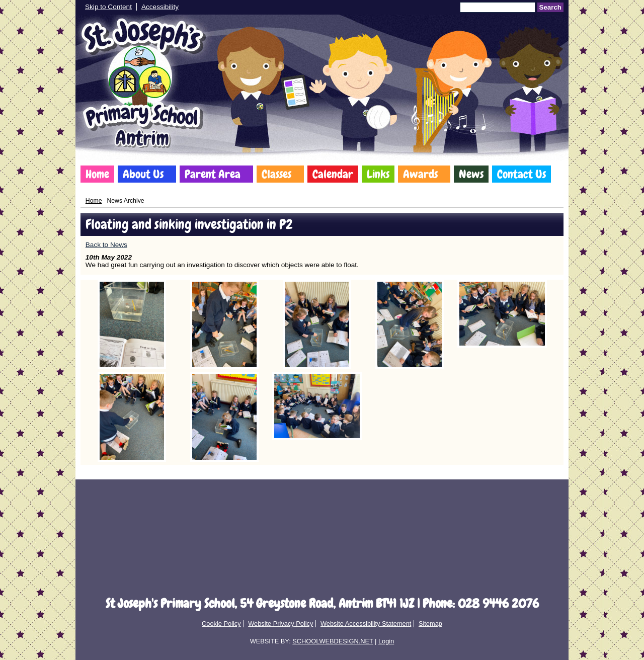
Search (550, 7)
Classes (276, 174)
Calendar (333, 174)
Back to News (106, 245)
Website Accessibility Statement (366, 624)
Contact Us (521, 174)
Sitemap (430, 624)
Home (97, 174)
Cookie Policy (221, 624)
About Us (143, 174)
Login (386, 641)
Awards (420, 174)
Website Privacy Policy (280, 624)
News (471, 174)
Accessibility (160, 7)
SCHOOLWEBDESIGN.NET (333, 641)
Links (378, 174)
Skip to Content (108, 7)
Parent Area (213, 174)
